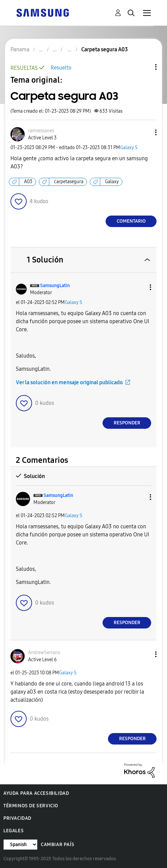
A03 (28, 182)
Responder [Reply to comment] (127, 423)
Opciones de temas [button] (144, 67)
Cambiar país (58, 845)
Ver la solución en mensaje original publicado (69, 382)
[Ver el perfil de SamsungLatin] (55, 286)
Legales (13, 831)
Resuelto (61, 68)
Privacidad (17, 818)
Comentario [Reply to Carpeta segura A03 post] (131, 221)
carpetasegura (69, 182)
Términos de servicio (31, 806)
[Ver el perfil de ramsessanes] (41, 131)
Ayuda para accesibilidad (36, 793)
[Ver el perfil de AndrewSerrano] (44, 653)
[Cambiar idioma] (20, 845)
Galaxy (112, 182)
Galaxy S (129, 148)
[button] (145, 132)
